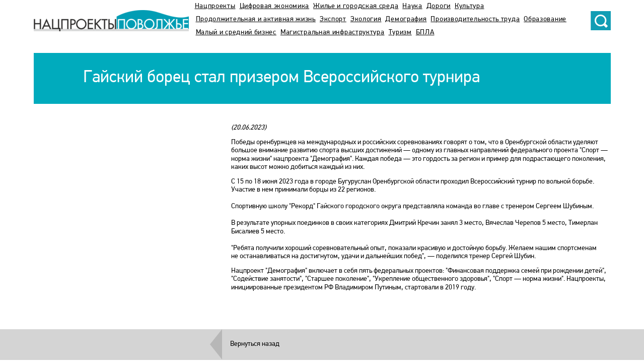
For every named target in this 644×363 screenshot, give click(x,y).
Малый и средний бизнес (236, 33)
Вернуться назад (255, 344)
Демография (406, 19)
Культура (470, 6)
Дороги (439, 6)
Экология (366, 19)
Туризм (400, 33)
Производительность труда (475, 19)
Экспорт (333, 19)
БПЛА (425, 33)
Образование (545, 19)
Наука (412, 6)
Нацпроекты (215, 6)
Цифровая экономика (275, 6)
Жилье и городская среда (356, 6)
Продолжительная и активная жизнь (256, 19)
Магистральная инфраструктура (333, 33)
